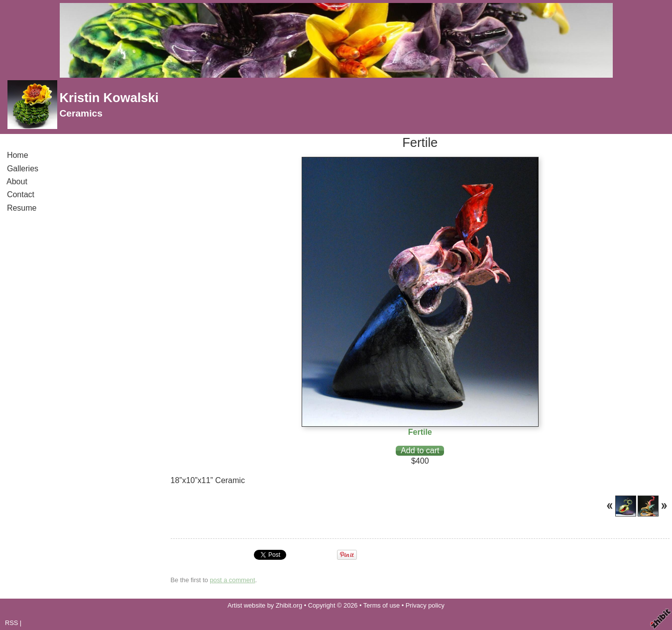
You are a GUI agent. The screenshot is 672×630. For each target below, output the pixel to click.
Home (17, 155)
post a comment (232, 580)
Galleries (23, 169)
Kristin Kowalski (109, 98)
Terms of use (382, 605)
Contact (21, 194)
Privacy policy (425, 605)
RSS (11, 623)
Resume (22, 208)
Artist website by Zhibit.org (265, 605)
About (17, 182)
